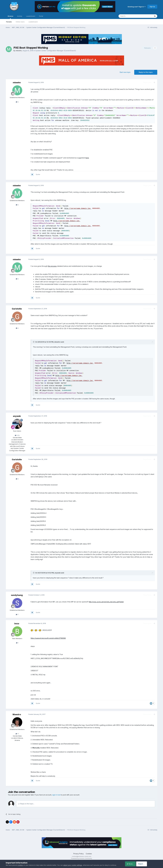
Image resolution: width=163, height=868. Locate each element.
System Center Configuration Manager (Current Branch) (56, 51)
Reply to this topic (146, 72)
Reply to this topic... (26, 801)
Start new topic (125, 72)
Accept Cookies (131, 864)
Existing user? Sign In (137, 7)
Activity (20, 16)
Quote (37, 174)
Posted (36, 82)
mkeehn (19, 51)
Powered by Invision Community (82, 856)
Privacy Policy (79, 851)
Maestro (17, 712)
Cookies (89, 851)
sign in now (56, 792)
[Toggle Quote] (33, 342)
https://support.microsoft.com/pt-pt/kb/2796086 (48, 636)
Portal (41, 16)
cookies (20, 865)
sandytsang (17, 593)
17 (17, 731)
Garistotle (17, 309)
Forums (9, 22)
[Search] (130, 16)
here (87, 158)
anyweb (17, 416)
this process (52, 266)
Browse (10, 17)
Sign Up (152, 7)
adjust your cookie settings (73, 865)
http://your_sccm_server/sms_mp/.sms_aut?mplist (106, 599)
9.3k (17, 435)
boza (17, 621)
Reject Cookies (149, 864)
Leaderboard (33, 22)
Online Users (20, 22)
